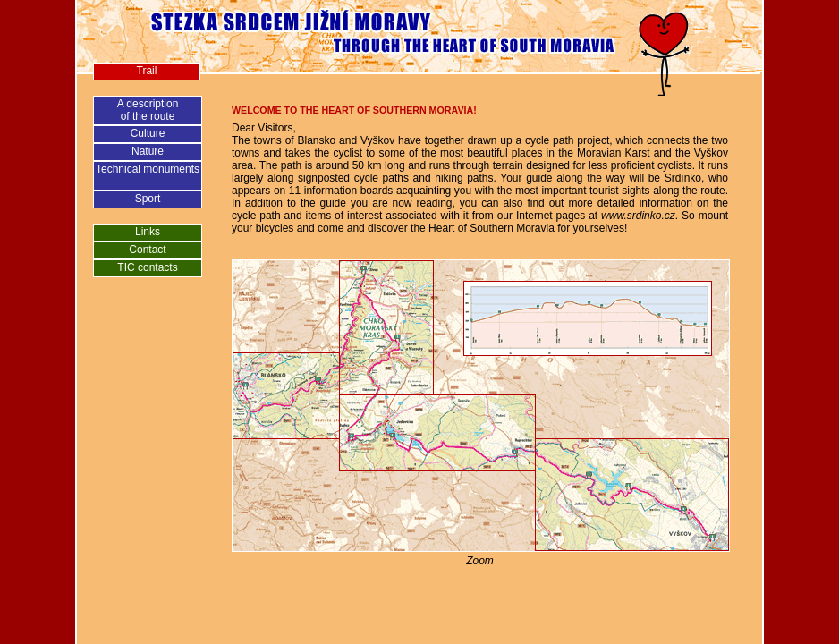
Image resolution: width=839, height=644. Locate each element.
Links (148, 232)
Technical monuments (148, 169)
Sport (148, 199)
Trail (147, 71)
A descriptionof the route (148, 110)
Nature (148, 151)
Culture (148, 133)
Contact (147, 250)
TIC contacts (147, 267)
